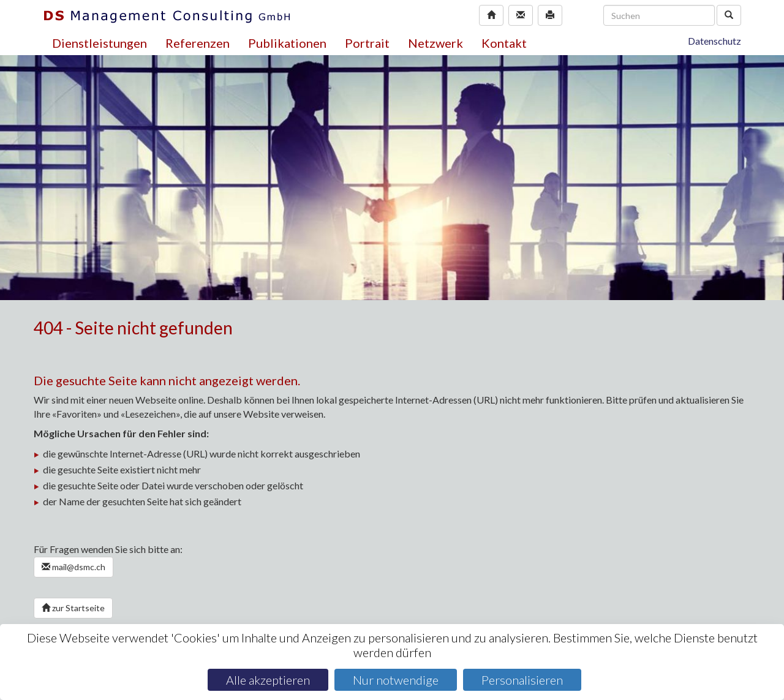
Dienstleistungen (100, 43)
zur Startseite (73, 608)
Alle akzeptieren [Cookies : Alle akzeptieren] (268, 680)
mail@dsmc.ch (73, 567)
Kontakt (504, 43)
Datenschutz (714, 41)
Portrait (367, 43)
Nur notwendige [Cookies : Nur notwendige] (396, 680)
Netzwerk (435, 43)
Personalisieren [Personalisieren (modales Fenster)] (522, 680)
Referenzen (198, 43)
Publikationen (287, 43)
